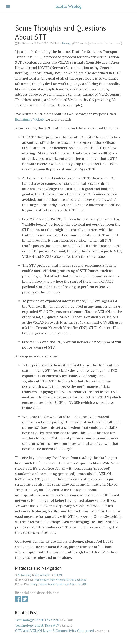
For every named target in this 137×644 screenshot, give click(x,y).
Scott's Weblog (69, 6)
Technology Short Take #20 (37, 620)
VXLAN (58, 575)
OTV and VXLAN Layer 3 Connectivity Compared (54, 631)
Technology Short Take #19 (37, 625)
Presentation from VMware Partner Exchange (60, 580)
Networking (25, 575)
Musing (66, 43)
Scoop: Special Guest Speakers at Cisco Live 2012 (59, 584)
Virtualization (43, 575)
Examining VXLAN (30, 119)
